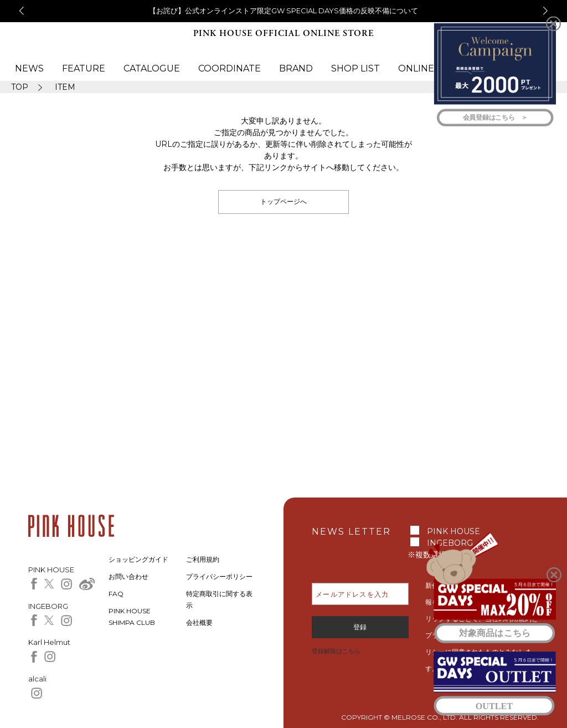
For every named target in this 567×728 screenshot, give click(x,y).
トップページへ (283, 201)
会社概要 (199, 622)
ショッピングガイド (138, 559)
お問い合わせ (128, 576)
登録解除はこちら (336, 651)
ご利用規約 (203, 559)
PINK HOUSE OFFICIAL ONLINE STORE (283, 34)
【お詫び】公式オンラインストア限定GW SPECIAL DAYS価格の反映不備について (283, 11)
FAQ (116, 594)
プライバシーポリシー (219, 576)
